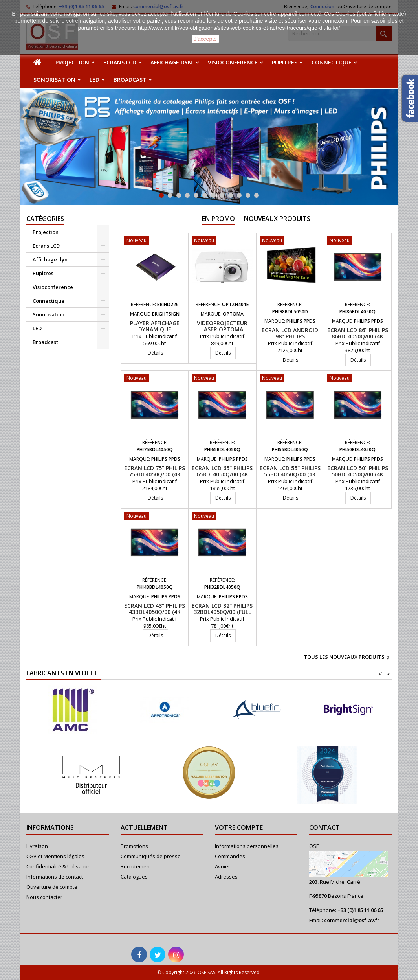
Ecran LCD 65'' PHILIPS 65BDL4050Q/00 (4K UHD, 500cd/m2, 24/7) (222, 474)
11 (248, 195)
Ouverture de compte (52, 887)
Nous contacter (44, 897)
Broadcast (130, 80)
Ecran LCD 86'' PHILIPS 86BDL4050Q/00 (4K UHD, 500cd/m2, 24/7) (358, 336)
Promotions (134, 846)
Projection (72, 62)
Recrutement (136, 866)
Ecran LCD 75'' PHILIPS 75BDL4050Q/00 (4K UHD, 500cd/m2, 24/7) (155, 474)
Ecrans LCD (120, 62)
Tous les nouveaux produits (348, 658)
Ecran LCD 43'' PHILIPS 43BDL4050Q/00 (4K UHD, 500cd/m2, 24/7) (155, 612)
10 (239, 195)
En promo (218, 219)
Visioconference (233, 62)
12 (257, 195)
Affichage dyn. (172, 62)
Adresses (226, 877)
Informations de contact (55, 877)
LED (94, 80)
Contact (324, 827)
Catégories (45, 219)
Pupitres (285, 62)
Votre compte (239, 827)
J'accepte (205, 39)
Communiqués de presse (151, 856)
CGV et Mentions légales (55, 856)
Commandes (230, 856)
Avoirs (222, 866)
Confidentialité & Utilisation (59, 866)
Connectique (332, 62)
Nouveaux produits (277, 219)
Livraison (37, 846)
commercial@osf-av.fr (352, 920)
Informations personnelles (247, 846)
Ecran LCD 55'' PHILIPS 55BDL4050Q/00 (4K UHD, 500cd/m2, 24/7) (290, 474)
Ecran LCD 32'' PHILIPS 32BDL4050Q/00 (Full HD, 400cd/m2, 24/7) (222, 612)
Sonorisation (54, 80)
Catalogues (134, 877)
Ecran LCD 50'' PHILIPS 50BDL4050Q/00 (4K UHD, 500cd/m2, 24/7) (358, 474)
